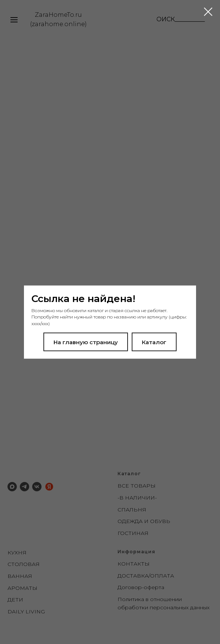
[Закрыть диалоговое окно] (208, 12)
